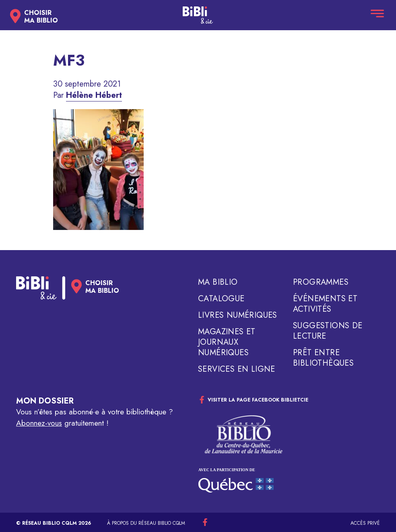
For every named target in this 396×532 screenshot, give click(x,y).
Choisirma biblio (41, 17)
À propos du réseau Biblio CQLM (146, 523)
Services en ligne (237, 369)
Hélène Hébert (94, 95)
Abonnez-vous (39, 423)
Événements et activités (325, 304)
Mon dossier (45, 401)
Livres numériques (238, 315)
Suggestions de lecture (328, 331)
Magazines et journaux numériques (227, 342)
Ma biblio (218, 282)
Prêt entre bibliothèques (323, 358)
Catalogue (221, 299)
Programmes (321, 282)
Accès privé (365, 523)
